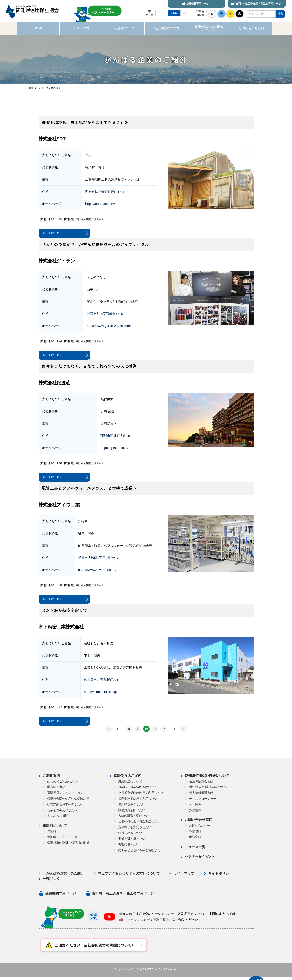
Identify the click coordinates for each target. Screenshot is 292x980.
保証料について (55, 829)
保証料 (52, 835)
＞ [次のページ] (175, 732)
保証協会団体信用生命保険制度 (68, 802)
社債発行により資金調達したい (139, 825)
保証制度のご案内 (128, 779)
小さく (162, 13)
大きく (187, 13)
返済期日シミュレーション (65, 796)
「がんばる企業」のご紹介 (63, 877)
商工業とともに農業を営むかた (139, 853)
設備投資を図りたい (132, 813)
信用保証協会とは (201, 785)
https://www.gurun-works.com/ (109, 327)
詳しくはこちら (54, 233)
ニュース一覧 (195, 850)
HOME (30, 88)
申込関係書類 (56, 790)
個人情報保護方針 (201, 796)
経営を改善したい (130, 836)
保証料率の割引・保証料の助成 (68, 846)
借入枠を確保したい (132, 808)
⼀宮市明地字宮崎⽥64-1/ (105, 314)
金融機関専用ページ (60, 897)
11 (155, 732)
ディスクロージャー (203, 802)
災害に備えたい (129, 848)
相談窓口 (195, 835)
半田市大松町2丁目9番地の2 (99, 560)
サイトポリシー (220, 877)
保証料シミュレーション (64, 840)
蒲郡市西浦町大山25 (115, 437)
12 (163, 732)
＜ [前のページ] (117, 732)
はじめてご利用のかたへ (64, 785)
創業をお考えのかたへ (62, 813)
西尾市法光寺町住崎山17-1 (105, 192)
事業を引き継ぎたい (132, 842)
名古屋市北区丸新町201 (101, 682)
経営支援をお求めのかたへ (65, 808)
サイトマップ (184, 877)
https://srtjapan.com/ (100, 204)
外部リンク (51, 882)
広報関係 (195, 808)
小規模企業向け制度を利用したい (141, 796)
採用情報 (195, 813)
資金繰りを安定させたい (135, 830)
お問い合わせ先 (200, 829)
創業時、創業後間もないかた (138, 790)
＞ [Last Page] (184, 732)
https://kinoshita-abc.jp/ (101, 695)
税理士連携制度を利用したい (138, 802)
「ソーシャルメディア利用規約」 (148, 923)
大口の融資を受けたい (133, 819)
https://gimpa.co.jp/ (114, 449)
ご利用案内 (51, 779)
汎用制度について (130, 785)
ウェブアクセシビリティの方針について (129, 877)
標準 (174, 13)
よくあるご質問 (58, 819)
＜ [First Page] (108, 732)
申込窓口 (195, 840)
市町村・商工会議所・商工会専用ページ (123, 897)
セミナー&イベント (200, 860)
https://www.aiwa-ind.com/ (97, 572)
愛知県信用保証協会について (207, 779)
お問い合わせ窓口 (199, 823)
